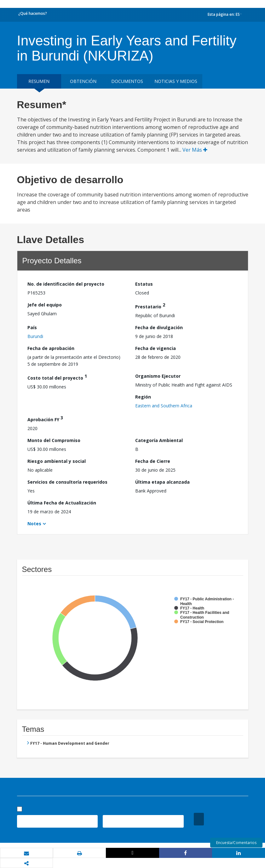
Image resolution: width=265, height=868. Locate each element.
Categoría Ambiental (159, 440)
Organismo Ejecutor (158, 376)
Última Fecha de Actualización (62, 503)
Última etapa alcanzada (162, 482)
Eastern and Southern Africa (164, 406)
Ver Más (195, 150)
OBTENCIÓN (83, 81)
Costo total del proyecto (57, 377)
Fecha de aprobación (51, 348)
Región (143, 397)
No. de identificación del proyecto (66, 284)
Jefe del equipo (45, 305)
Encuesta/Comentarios (236, 843)
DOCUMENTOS (127, 81)
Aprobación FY (45, 419)
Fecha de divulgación (159, 327)
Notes (34, 524)
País (32, 327)
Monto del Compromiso (54, 440)
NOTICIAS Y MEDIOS (176, 81)
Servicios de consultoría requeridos (67, 482)
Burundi (35, 336)
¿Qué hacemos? (33, 13)
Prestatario (150, 306)
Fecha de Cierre (153, 461)
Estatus (144, 284)
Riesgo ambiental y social (57, 461)
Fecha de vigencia (156, 348)
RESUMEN (39, 81)
